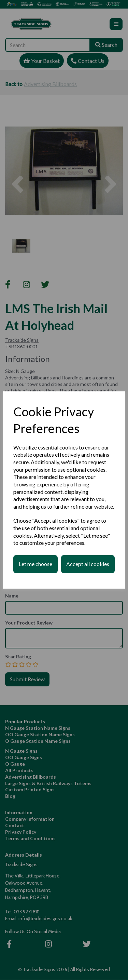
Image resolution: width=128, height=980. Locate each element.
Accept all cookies (88, 564)
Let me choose (35, 564)
